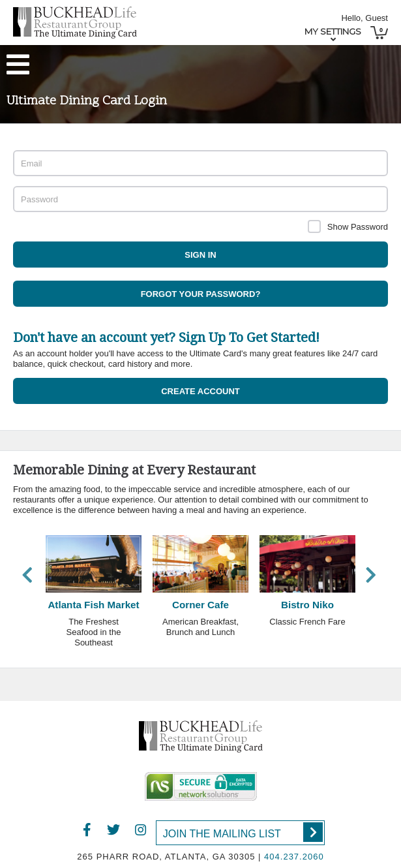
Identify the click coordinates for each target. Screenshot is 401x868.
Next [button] (371, 575)
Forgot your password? (201, 294)
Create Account (200, 391)
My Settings (333, 31)
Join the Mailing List (243, 832)
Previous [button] (27, 575)
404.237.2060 (294, 857)
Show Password (358, 227)
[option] (94, 596)
